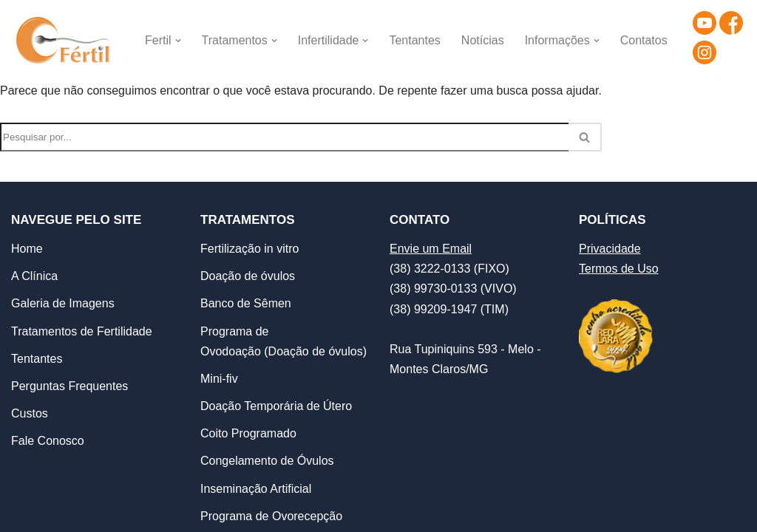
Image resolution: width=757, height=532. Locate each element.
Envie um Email (431, 249)
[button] (178, 41)
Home (27, 249)
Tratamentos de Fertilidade (82, 331)
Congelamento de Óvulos (267, 461)
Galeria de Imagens (63, 303)
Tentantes (415, 40)
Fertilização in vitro (249, 249)
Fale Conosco (48, 441)
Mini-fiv (219, 379)
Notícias (483, 40)
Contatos (644, 40)
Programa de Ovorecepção (271, 516)
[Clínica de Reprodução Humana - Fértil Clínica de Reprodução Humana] (65, 40)
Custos (30, 413)
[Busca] (284, 137)
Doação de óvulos (248, 276)
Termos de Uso (619, 269)
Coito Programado (248, 433)
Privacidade (610, 249)
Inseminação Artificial (256, 489)
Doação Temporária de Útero (276, 406)
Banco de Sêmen (246, 303)
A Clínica (34, 276)
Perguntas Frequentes (69, 386)
